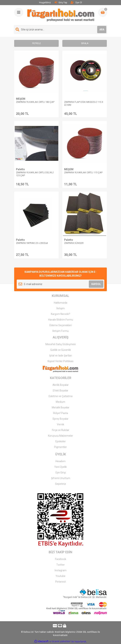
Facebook (61, 559)
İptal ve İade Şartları (61, 356)
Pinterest (61, 582)
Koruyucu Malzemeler (61, 436)
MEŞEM (21, 99)
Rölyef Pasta (61, 413)
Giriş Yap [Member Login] (61, 2)
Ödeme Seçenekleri (61, 325)
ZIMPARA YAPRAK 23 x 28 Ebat (32, 243)
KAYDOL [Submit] (96, 284)
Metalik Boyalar (61, 407)
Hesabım (61, 461)
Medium (61, 402)
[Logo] (61, 15)
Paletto (20, 169)
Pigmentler (61, 447)
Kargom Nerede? (61, 314)
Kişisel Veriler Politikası (61, 361)
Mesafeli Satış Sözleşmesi (61, 344)
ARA (102, 30)
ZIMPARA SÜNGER (74, 243)
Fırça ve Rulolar (61, 430)
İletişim (61, 308)
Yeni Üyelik (61, 467)
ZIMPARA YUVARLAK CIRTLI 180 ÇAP (35, 102)
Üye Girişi (61, 473)
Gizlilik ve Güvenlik (61, 350)
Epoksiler (61, 441)
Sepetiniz (61, 484)
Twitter (61, 565)
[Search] (61, 30)
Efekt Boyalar (61, 391)
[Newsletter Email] (61, 284)
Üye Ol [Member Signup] (76, 2)
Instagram (61, 570)
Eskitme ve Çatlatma (61, 396)
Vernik (61, 424)
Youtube (61, 576)
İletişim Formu (61, 331)
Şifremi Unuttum (61, 478)
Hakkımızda (61, 303)
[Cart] (103, 12)
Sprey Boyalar (61, 419)
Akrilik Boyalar (61, 385)
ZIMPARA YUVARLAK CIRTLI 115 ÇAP (83, 172)
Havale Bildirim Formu (61, 320)
